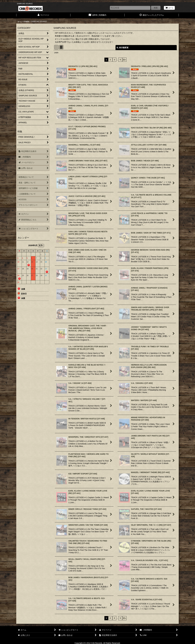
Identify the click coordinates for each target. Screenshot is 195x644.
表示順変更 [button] (123, 48)
